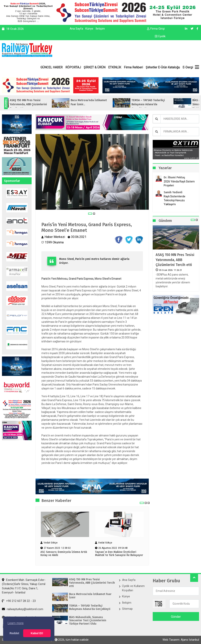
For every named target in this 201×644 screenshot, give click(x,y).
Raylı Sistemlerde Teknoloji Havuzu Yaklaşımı (175, 200)
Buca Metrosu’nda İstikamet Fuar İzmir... (95, 102)
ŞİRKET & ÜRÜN (95, 67)
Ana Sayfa (76, 29)
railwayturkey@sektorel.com (23, 609)
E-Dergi (188, 67)
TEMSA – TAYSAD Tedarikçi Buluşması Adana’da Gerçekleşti (90, 607)
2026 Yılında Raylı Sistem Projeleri (179, 183)
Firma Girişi (156, 29)
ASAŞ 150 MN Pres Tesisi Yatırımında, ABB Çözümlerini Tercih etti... (35, 104)
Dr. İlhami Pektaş (174, 177)
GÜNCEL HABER (52, 67)
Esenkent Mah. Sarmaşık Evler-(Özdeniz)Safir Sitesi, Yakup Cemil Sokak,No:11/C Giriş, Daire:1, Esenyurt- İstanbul (24, 586)
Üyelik (160, 36)
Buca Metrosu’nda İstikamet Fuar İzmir (90, 596)
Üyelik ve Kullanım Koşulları (133, 588)
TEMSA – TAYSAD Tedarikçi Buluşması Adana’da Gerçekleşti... (154, 104)
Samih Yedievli (173, 192)
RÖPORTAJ (73, 67)
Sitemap (127, 609)
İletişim (100, 29)
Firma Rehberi (133, 67)
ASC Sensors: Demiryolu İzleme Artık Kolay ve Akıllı (64, 554)
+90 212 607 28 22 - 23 (19, 601)
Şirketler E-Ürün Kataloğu (163, 67)
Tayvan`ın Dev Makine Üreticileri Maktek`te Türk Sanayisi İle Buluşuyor (119, 554)
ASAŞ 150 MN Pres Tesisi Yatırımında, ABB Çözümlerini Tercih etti (175, 260)
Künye (89, 29)
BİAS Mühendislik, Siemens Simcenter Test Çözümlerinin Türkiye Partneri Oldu (88, 621)
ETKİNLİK (115, 67)
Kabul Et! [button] (37, 633)
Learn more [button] (16, 623)
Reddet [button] (14, 633)
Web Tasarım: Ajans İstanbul (181, 640)
